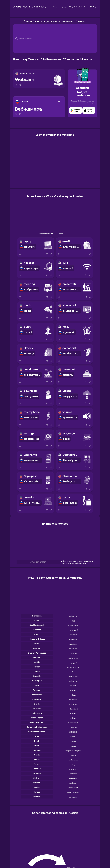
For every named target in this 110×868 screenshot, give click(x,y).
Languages (64, 7)
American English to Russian (47, 21)
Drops (56, 7)
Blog (71, 7)
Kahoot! (77, 7)
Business (85, 7)
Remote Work (69, 21)
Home (29, 21)
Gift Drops (93, 7)
